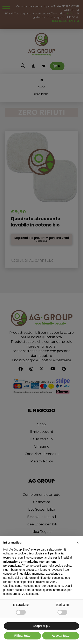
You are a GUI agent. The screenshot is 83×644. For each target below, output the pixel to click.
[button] (78, 542)
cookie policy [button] (63, 566)
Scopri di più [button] (41, 626)
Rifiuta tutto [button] (22, 636)
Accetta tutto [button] (61, 636)
